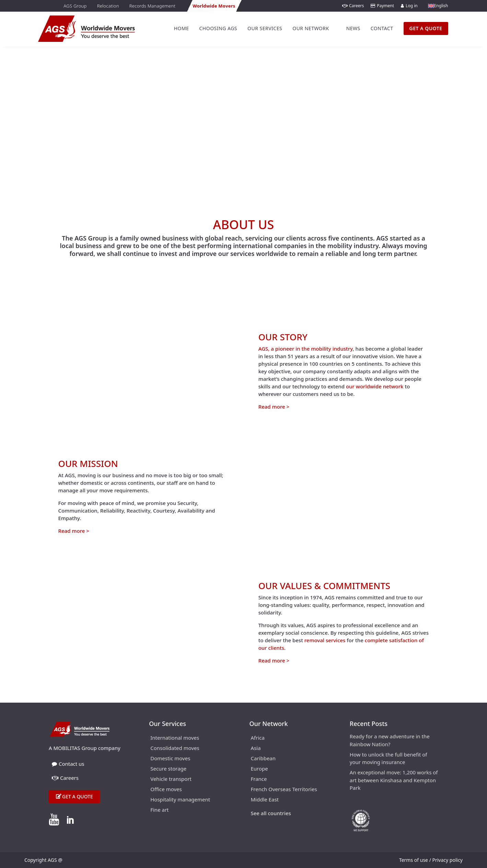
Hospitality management (180, 800)
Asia (256, 748)
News (353, 28)
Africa (258, 738)
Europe (259, 769)
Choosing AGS (218, 28)
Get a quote (78, 796)
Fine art (159, 810)
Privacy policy (448, 860)
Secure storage (168, 769)
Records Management (152, 6)
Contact (382, 28)
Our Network (311, 28)
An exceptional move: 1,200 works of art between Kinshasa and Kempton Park (394, 780)
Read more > (274, 407)
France (259, 779)
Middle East (265, 800)
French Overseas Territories (284, 790)
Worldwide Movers (214, 6)
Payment (382, 6)
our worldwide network (375, 386)
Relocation (108, 6)
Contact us (68, 764)
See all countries (271, 814)
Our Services (265, 28)
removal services (325, 640)
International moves (175, 738)
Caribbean (263, 759)
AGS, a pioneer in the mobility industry (306, 349)
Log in (409, 6)
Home (182, 28)
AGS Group (75, 6)
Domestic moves (170, 759)
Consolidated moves (175, 748)
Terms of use (414, 860)
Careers (353, 6)
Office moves (166, 790)
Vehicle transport (171, 779)
